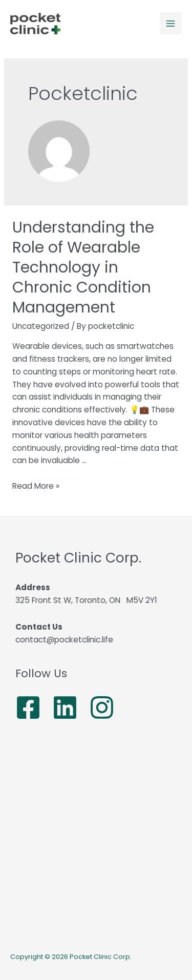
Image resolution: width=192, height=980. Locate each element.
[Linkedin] (65, 707)
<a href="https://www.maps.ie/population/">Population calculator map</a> (96, 838)
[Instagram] (102, 707)
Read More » (36, 486)
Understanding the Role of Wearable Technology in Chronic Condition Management (83, 267)
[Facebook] (28, 707)
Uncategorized (41, 326)
